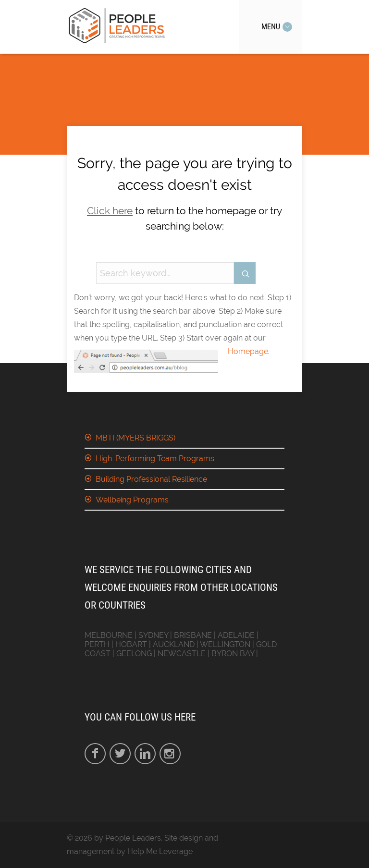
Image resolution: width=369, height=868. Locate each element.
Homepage (248, 351)
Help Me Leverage (160, 851)
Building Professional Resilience (151, 479)
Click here (110, 211)
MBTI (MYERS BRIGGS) (135, 438)
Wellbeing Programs (132, 500)
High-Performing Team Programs (155, 458)
